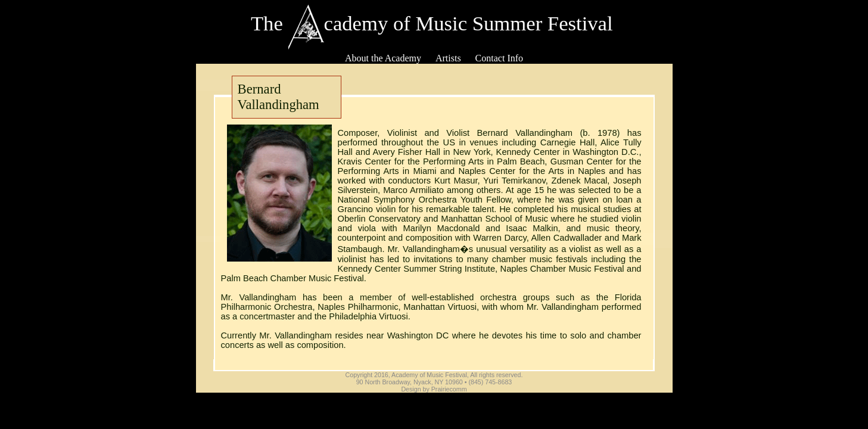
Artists (448, 58)
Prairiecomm (449, 389)
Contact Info (499, 58)
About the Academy (383, 58)
